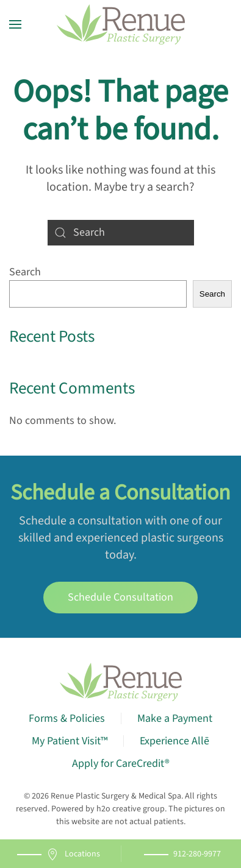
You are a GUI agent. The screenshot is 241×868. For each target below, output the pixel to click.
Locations (73, 854)
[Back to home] (121, 24)
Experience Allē (174, 741)
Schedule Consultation (120, 597)
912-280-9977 (197, 854)
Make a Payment (175, 718)
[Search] (121, 233)
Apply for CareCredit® (121, 764)
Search (25, 272)
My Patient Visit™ (70, 741)
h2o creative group (131, 809)
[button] (15, 24)
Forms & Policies (67, 718)
